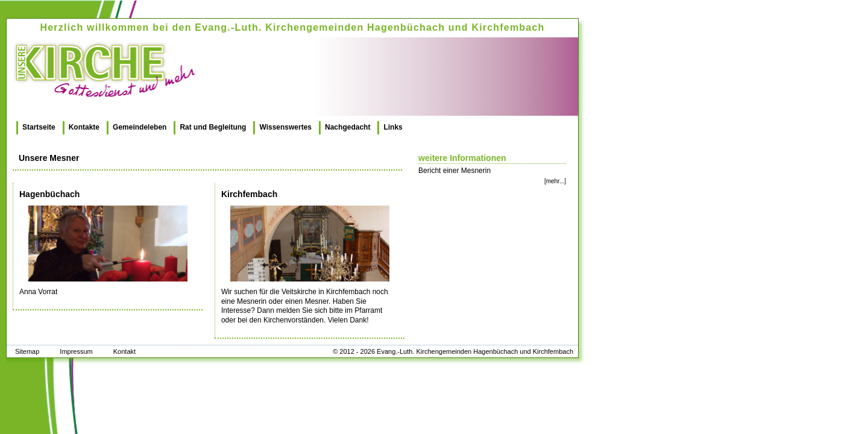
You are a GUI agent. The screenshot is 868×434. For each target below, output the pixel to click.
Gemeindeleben (140, 127)
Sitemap (27, 351)
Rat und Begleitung (213, 127)
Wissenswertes (285, 127)
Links (393, 127)
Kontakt (124, 351)
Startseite (39, 127)
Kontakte (84, 127)
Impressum (76, 351)
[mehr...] (555, 181)
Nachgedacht (348, 127)
